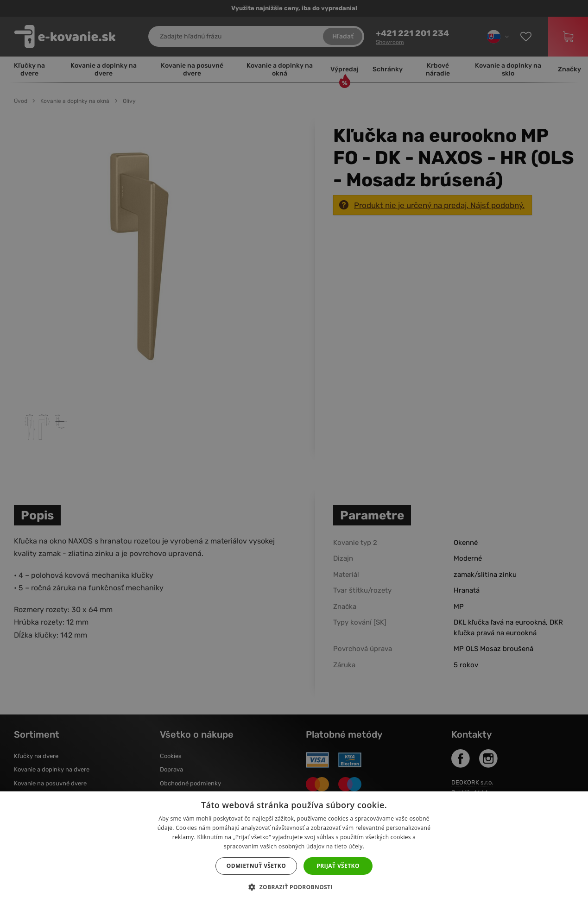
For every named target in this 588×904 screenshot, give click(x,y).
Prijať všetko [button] (338, 866)
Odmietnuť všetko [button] (256, 866)
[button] (294, 887)
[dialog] (294, 452)
